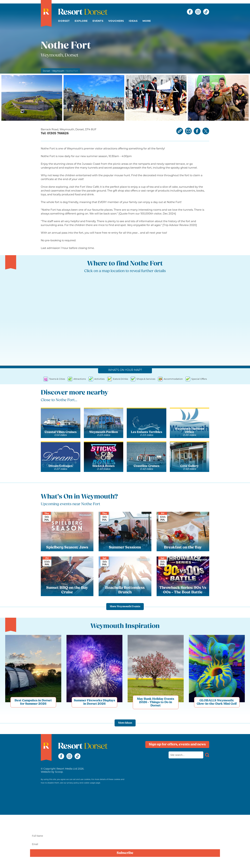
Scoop (59, 772)
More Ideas (125, 723)
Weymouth (58, 71)
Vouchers (116, 21)
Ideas (133, 21)
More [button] (147, 21)
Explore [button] (81, 21)
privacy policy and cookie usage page (84, 783)
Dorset (64, 21)
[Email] (125, 844)
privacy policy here (232, 862)
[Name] (125, 836)
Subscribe (125, 853)
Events (98, 21)
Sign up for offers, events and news (177, 744)
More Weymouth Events (125, 607)
